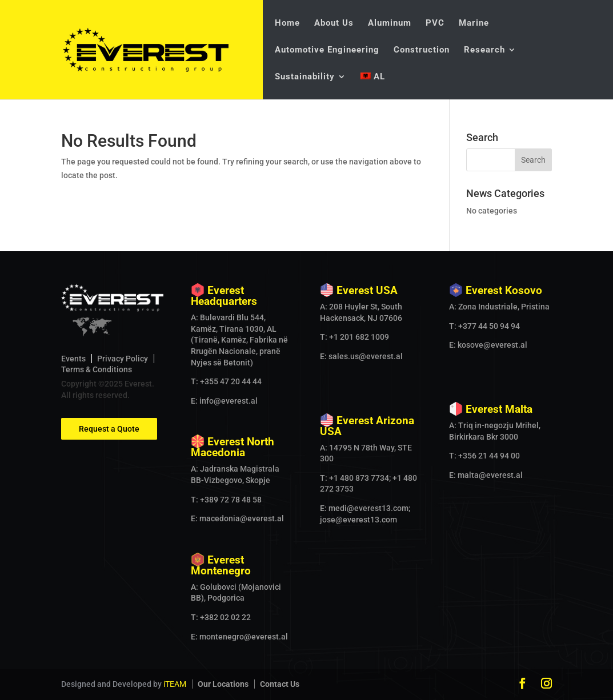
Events (73, 359)
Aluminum (390, 23)
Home (287, 23)
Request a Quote (109, 429)
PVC (435, 23)
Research (484, 50)
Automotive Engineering (327, 50)
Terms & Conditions (97, 369)
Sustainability (305, 77)
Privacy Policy (123, 359)
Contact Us (280, 684)
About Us (334, 23)
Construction (422, 50)
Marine (474, 23)
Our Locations (223, 684)
